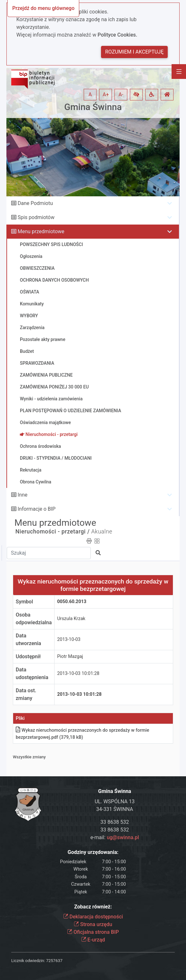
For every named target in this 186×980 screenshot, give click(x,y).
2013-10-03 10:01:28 (78, 673)
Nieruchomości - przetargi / (53, 532)
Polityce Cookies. (117, 35)
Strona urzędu (93, 924)
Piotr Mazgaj (70, 656)
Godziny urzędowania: (93, 852)
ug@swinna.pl (123, 837)
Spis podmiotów (36, 217)
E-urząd (93, 940)
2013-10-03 (69, 639)
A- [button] (121, 94)
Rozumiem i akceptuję (134, 52)
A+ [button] (106, 94)
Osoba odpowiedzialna (34, 619)
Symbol (24, 602)
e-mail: (115, 837)
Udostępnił (28, 656)
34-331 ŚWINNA (115, 809)
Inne (23, 495)
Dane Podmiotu (35, 203)
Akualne (102, 532)
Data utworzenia (28, 639)
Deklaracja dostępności (93, 917)
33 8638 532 (115, 822)
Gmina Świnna (93, 107)
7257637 (54, 961)
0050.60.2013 (72, 602)
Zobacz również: (93, 907)
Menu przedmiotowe (41, 231)
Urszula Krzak (71, 619)
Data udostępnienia (32, 673)
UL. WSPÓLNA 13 (115, 801)
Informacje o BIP (37, 509)
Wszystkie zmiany (29, 757)
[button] (136, 95)
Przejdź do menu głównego (43, 8)
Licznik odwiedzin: (28, 961)
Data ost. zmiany (26, 694)
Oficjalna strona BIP (93, 932)
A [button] (90, 94)
